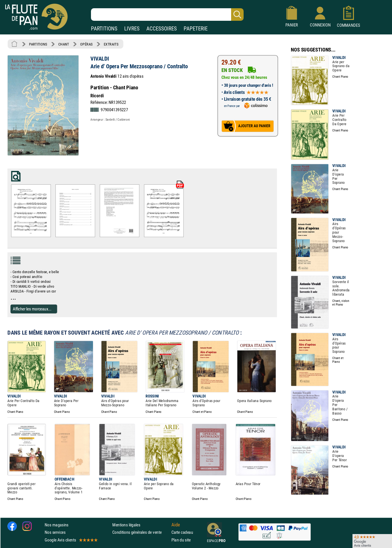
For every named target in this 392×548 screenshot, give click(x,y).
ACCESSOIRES (162, 29)
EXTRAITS (111, 44)
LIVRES (132, 29)
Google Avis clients (71, 540)
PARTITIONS (104, 29)
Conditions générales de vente (141, 532)
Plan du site (181, 540)
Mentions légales (126, 525)
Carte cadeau (182, 532)
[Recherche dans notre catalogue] (167, 15)
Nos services (55, 532)
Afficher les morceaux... (32, 309)
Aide (176, 525)
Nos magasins (57, 525)
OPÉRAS (86, 44)
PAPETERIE (196, 29)
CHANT (64, 44)
